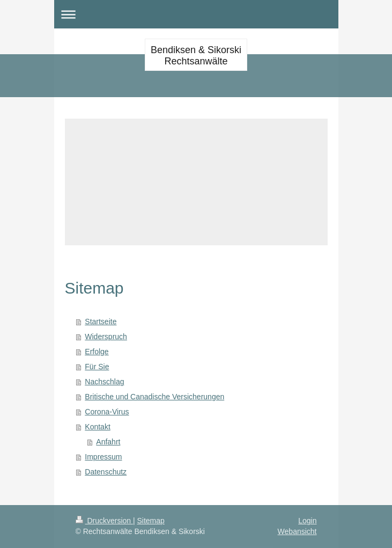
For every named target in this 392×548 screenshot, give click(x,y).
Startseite (101, 322)
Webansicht (297, 531)
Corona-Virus (107, 412)
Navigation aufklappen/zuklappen (196, 14)
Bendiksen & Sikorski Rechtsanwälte (196, 56)
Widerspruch (106, 337)
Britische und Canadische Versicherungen (154, 397)
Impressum (103, 457)
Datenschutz (106, 472)
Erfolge (97, 352)
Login (307, 521)
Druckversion (104, 521)
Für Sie (97, 367)
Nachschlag (104, 382)
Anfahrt (108, 442)
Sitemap (151, 521)
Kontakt (97, 427)
